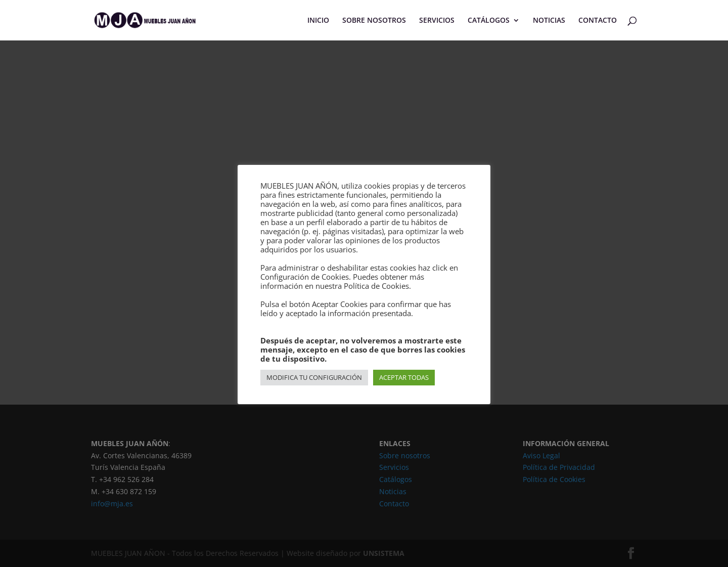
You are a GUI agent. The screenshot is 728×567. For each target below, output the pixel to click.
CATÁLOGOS (489, 21)
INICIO (318, 21)
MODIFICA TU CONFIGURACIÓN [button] (314, 377)
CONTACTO (598, 21)
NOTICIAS (549, 21)
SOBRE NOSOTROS (374, 21)
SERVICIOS (437, 21)
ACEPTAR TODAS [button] (404, 377)
